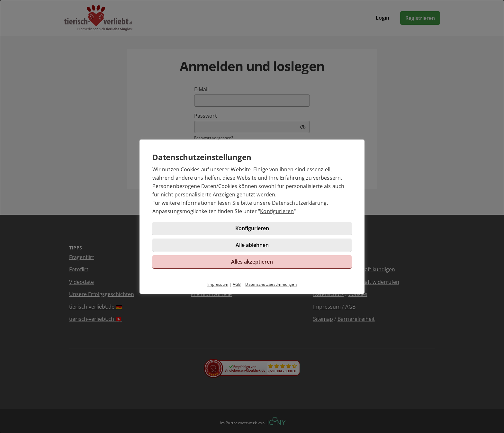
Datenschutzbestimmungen (271, 284)
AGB (237, 284)
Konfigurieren (277, 211)
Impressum (218, 284)
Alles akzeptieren (252, 262)
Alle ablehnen (252, 245)
